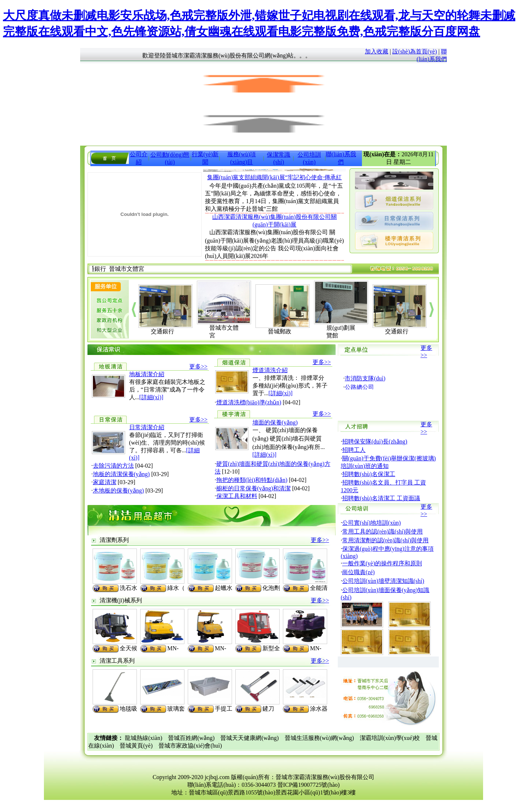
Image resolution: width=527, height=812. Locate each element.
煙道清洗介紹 (270, 370)
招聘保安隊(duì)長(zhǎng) (375, 441)
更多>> (198, 366)
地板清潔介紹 (147, 374)
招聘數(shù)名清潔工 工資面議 (381, 498)
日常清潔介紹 (147, 427)
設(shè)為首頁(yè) (415, 51)
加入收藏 (377, 51)
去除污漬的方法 (113, 466)
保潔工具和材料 (237, 496)
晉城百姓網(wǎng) (191, 738)
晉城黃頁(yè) (136, 746)
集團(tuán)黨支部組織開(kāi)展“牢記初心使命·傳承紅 (274, 177)
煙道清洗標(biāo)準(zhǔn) (249, 402)
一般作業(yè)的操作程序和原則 (382, 563)
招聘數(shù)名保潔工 (369, 474)
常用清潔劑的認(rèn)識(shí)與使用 (385, 540)
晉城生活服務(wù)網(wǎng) (319, 738)
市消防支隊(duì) (365, 385)
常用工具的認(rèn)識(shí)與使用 (382, 532)
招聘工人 (354, 450)
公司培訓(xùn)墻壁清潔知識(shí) (383, 581)
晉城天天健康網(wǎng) (249, 738)
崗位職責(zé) (358, 572)
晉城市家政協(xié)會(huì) (190, 746)
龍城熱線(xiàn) (143, 738)
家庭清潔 (105, 482)
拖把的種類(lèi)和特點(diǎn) (252, 480)
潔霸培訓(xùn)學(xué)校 (390, 738)
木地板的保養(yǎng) (119, 491)
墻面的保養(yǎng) (275, 422)
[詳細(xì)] (152, 397)
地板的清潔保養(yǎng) (122, 474)
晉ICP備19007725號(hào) (309, 785)
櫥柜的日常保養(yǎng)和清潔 (254, 488)
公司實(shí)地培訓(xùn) (371, 523)
